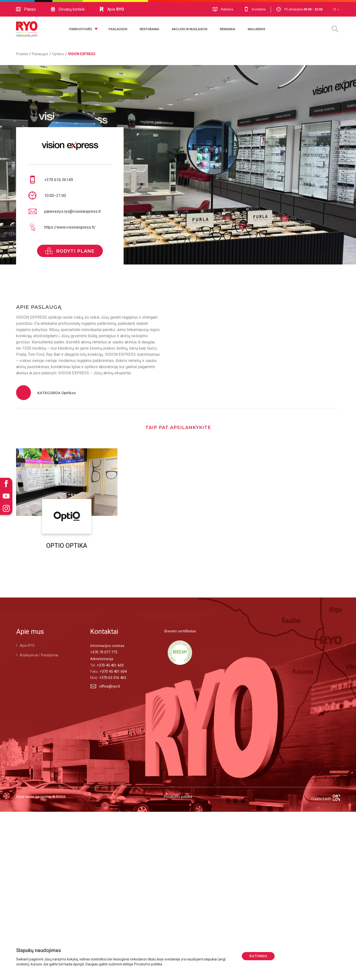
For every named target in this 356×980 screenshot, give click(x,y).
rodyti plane (70, 251)
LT (335, 9)
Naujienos (256, 29)
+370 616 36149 (59, 180)
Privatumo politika (178, 797)
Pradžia (22, 54)
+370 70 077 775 (104, 652)
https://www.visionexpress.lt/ (70, 227)
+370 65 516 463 (113, 678)
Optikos (58, 54)
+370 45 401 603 (110, 665)
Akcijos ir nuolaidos (189, 29)
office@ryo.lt (105, 686)
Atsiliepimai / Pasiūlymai (39, 655)
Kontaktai (255, 9)
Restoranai (149, 29)
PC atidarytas (299, 9)
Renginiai (228, 29)
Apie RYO (27, 645)
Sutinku (258, 956)
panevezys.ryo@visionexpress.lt (72, 211)
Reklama (223, 9)
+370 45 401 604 (113, 671)
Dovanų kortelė (68, 9)
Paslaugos (118, 29)
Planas (26, 9)
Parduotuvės (81, 29)
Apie (112, 9)
